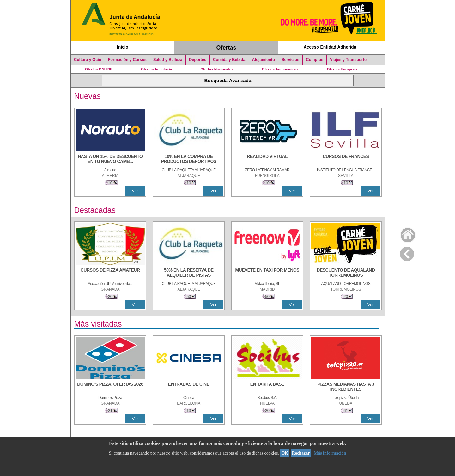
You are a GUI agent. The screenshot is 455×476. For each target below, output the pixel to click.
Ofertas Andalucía (156, 69)
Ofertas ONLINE (99, 69)
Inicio (123, 47)
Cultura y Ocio (88, 60)
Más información (330, 453)
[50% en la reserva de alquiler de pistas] (189, 273)
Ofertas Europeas (342, 69)
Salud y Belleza (168, 60)
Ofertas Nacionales (217, 69)
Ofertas (226, 48)
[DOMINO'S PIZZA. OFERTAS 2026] (110, 387)
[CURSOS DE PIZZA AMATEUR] (110, 273)
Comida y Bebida (229, 60)
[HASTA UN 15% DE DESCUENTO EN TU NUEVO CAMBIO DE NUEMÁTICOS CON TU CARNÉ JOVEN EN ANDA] (110, 160)
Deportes (198, 60)
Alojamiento (264, 60)
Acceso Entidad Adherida (330, 47)
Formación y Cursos (127, 60)
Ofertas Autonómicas (280, 69)
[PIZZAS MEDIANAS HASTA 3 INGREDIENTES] (346, 387)
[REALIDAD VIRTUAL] (267, 160)
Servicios (290, 60)
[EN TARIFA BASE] (267, 387)
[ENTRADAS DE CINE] (189, 387)
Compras (315, 60)
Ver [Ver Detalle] (135, 191)
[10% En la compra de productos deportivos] (189, 160)
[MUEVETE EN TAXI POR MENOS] (267, 273)
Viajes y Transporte (348, 60)
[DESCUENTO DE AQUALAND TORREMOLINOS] (346, 273)
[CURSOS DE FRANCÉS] (346, 160)
